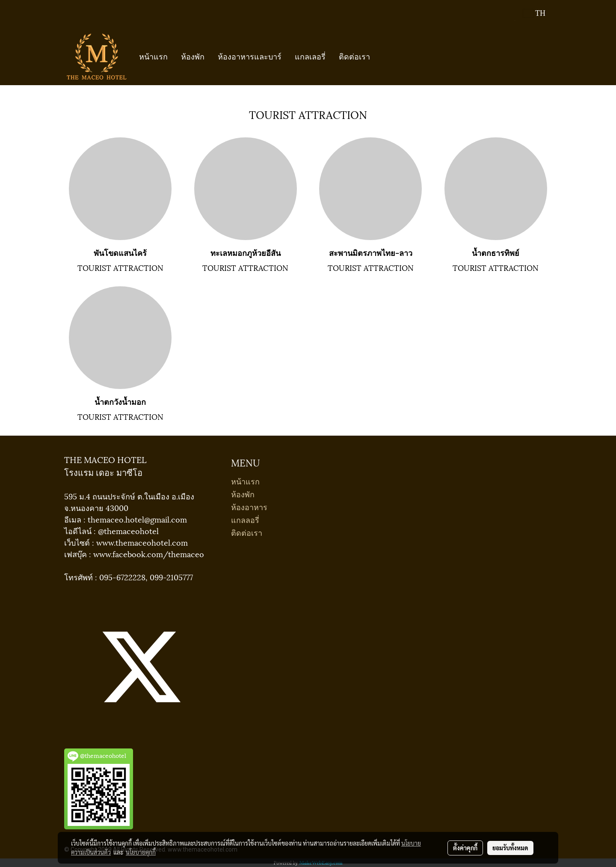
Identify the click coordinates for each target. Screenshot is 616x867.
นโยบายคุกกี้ (141, 852)
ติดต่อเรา (354, 56)
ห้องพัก (193, 56)
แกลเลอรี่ (310, 56)
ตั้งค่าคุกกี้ (465, 848)
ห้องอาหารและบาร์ (250, 56)
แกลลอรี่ (245, 519)
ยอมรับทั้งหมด (510, 848)
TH (534, 13)
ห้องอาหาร (249, 506)
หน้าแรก (153, 56)
